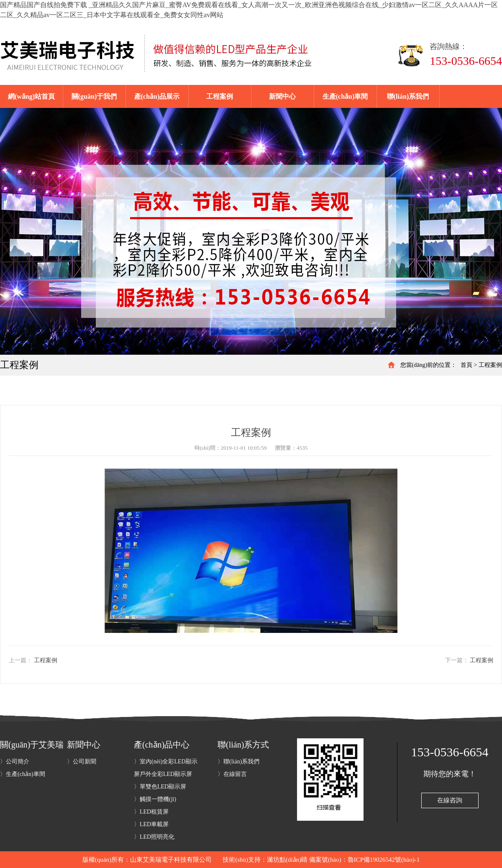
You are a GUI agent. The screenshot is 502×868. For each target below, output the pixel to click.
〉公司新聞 (82, 762)
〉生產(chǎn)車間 (23, 774)
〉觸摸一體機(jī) (155, 799)
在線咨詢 (450, 800)
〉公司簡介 (15, 762)
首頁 (466, 365)
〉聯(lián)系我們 (238, 762)
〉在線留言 (232, 774)
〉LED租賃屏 (151, 812)
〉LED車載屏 (151, 824)
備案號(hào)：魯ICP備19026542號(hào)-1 (364, 860)
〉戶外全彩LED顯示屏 (163, 774)
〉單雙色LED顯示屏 (160, 787)
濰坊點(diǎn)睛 (287, 860)
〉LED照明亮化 (154, 837)
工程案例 (490, 365)
